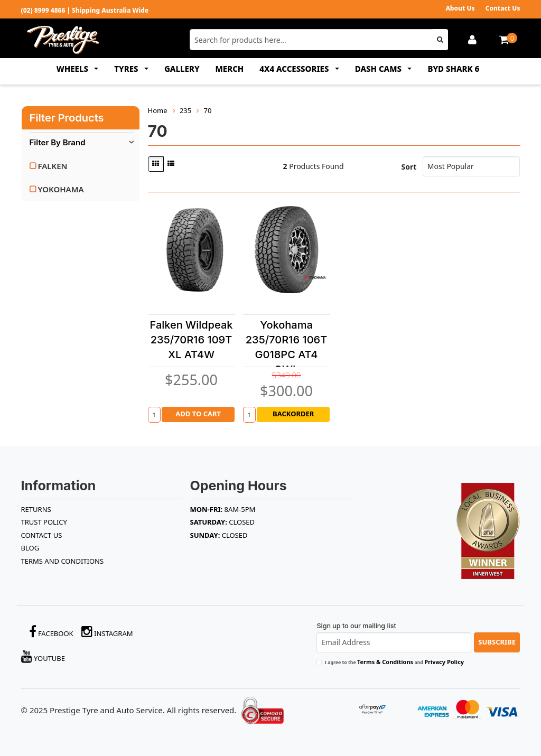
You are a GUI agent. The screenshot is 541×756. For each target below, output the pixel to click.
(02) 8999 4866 (43, 10)
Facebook (51, 632)
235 (185, 110)
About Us (460, 8)
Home (158, 110)
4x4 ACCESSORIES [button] (295, 69)
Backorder (293, 414)
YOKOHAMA (61, 189)
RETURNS (36, 509)
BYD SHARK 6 (453, 69)
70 (208, 110)
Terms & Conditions (385, 662)
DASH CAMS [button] (379, 69)
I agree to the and (394, 662)
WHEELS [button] (73, 69)
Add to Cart (198, 414)
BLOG (30, 548)
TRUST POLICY (44, 522)
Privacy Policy (444, 662)
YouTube (43, 656)
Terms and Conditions (63, 561)
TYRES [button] (127, 69)
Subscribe (497, 642)
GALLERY (182, 69)
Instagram (107, 632)
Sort (409, 167)
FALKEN (53, 166)
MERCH (230, 69)
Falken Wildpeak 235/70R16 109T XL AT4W (192, 340)
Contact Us (503, 8)
